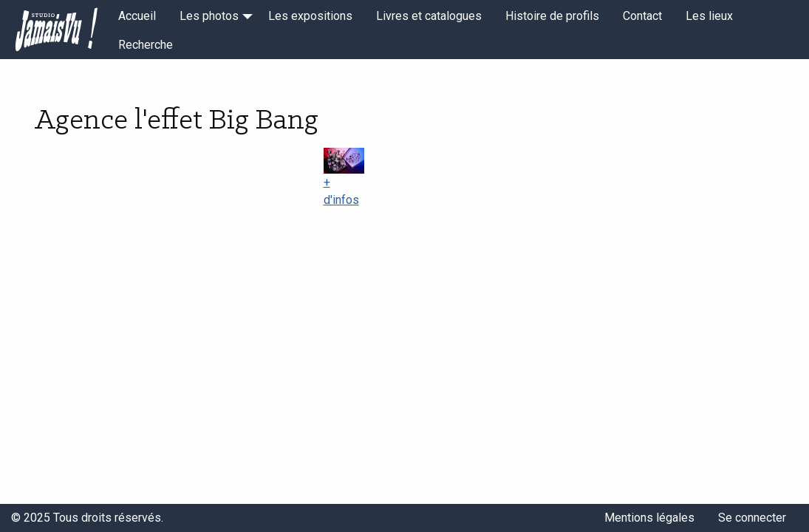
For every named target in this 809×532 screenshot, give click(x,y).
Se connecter (752, 518)
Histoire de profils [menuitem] (552, 16)
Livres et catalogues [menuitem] (429, 16)
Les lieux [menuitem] (709, 16)
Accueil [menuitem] (137, 16)
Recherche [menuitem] (146, 45)
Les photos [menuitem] (209, 16)
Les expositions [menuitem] (310, 16)
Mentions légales (649, 518)
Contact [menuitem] (642, 16)
